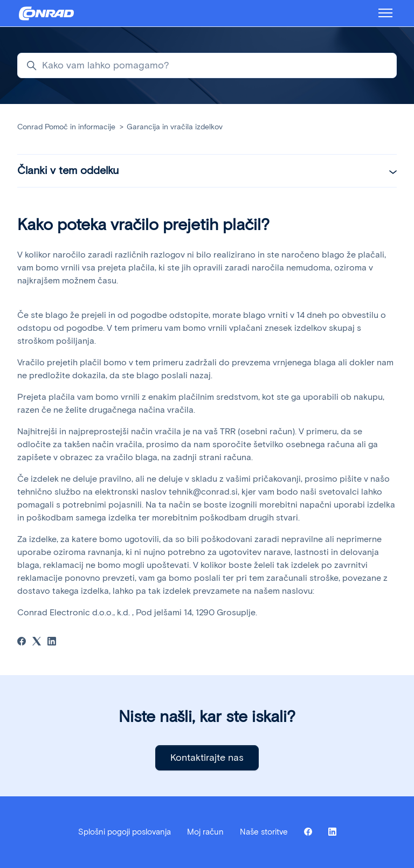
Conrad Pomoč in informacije (66, 127)
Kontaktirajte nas (207, 758)
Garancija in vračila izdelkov (175, 127)
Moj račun (205, 832)
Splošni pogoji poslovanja (125, 832)
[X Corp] (37, 643)
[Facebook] (22, 643)
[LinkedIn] (52, 643)
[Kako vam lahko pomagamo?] (207, 65)
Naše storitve (264, 832)
